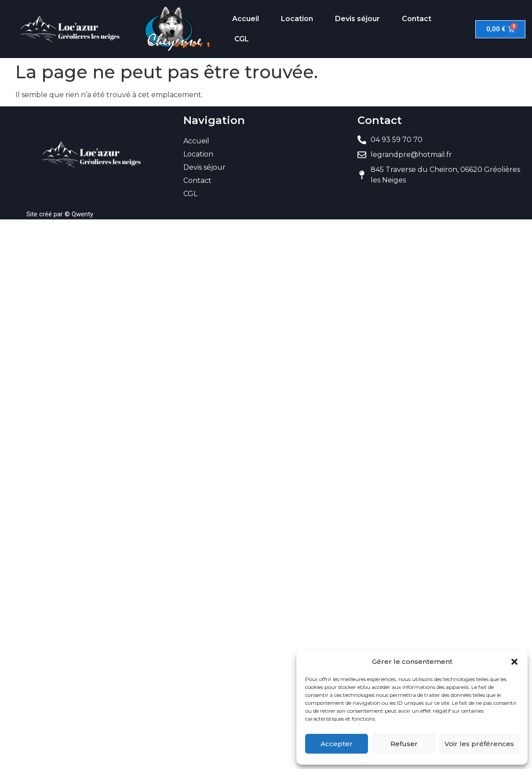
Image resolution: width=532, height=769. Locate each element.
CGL (242, 39)
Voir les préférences (479, 744)
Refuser (404, 744)
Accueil (246, 19)
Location (297, 19)
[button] (514, 662)
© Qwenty (79, 214)
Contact (417, 19)
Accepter (337, 744)
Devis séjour (357, 19)
